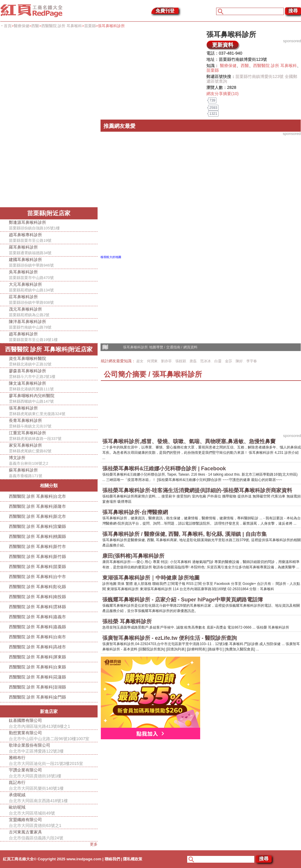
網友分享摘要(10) (222, 94)
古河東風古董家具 (53, 835)
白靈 (218, 361)
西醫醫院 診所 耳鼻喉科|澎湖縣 (37, 687)
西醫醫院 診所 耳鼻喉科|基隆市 (37, 506)
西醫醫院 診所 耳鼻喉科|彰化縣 (37, 587)
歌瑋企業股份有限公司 (53, 748)
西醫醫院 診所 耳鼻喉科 (62, 26)
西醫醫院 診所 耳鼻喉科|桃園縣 (37, 536)
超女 (140, 361)
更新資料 (223, 45)
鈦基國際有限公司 (53, 724)
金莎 (229, 361)
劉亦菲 (166, 361)
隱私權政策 (133, 859)
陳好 (239, 361)
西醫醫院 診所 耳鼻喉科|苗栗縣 (37, 567)
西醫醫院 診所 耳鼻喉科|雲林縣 (37, 607)
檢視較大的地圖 (111, 257)
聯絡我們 (112, 859)
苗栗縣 (90, 26)
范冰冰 (205, 361)
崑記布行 (53, 786)
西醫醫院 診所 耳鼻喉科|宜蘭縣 (37, 526)
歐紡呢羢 (53, 810)
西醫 (35, 26)
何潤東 (152, 361)
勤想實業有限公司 (53, 736)
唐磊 (193, 361)
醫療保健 (22, 26)
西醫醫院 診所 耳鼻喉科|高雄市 (37, 647)
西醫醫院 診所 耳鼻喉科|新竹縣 (37, 557)
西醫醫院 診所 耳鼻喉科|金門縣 (37, 697)
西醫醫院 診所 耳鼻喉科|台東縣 (37, 667)
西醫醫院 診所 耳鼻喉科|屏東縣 (37, 657)
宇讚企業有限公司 (53, 773)
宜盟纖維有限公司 (53, 823)
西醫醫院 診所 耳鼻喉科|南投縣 (37, 597)
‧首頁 (6, 26)
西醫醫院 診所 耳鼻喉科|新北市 (37, 516)
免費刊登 (165, 11)
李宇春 (252, 361)
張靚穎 (181, 361)
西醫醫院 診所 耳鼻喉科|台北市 (37, 496)
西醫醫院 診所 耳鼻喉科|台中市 (37, 577)
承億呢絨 (53, 798)
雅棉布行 (53, 761)
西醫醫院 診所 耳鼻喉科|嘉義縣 (37, 627)
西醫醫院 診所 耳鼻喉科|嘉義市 (37, 617)
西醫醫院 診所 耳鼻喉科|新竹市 (37, 546)
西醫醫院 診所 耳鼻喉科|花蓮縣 (37, 677)
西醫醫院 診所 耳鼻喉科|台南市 (37, 637)
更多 (94, 844)
